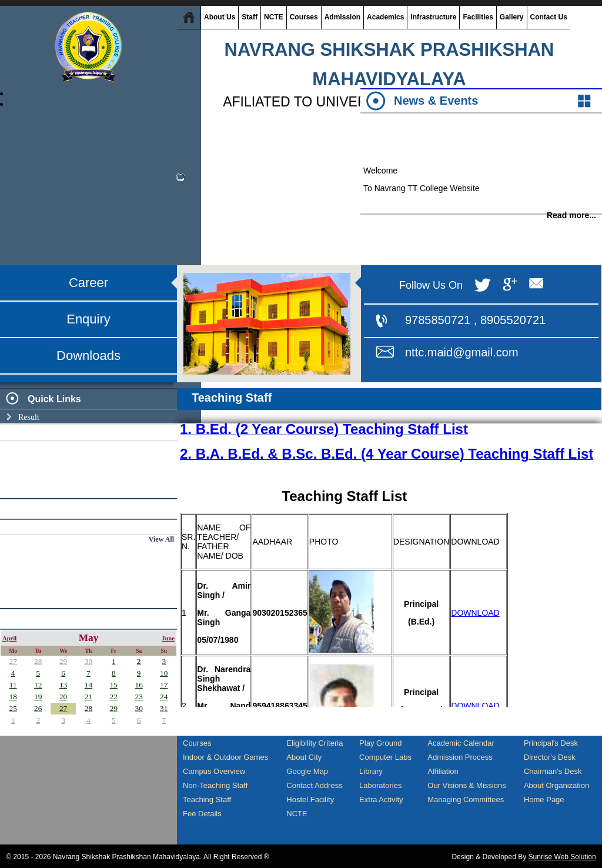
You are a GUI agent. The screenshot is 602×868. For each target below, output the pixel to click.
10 (164, 673)
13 (63, 685)
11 (13, 685)
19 (38, 697)
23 (138, 697)
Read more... (571, 220)
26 (38, 708)
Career (88, 283)
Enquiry (88, 319)
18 (13, 697)
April (9, 638)
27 (13, 661)
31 (164, 708)
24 (164, 697)
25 (13, 708)
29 (63, 661)
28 (38, 661)
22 (114, 697)
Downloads (88, 355)
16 (138, 685)
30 (88, 661)
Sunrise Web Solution (562, 857)
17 (164, 685)
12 (38, 685)
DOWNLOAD (475, 613)
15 (114, 685)
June (168, 638)
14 (88, 685)
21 (88, 697)
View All (161, 539)
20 (63, 697)
